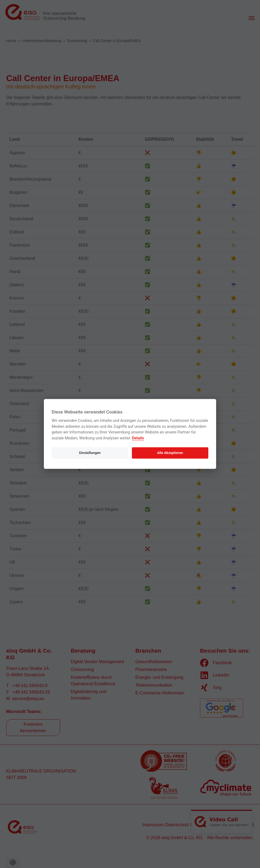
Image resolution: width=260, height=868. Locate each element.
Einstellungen (90, 453)
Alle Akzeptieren (170, 453)
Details (138, 438)
